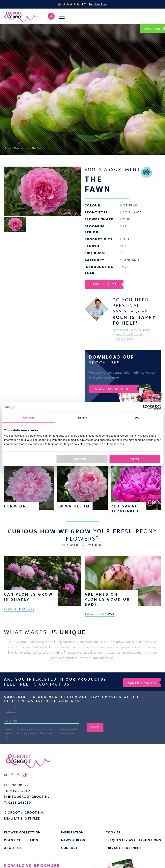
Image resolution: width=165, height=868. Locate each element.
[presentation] (117, 751)
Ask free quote (141, 718)
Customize (82, 459)
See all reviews (98, 4)
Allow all (135, 459)
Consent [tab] (28, 418)
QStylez (32, 855)
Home (8, 148)
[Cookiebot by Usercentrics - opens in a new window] (143, 407)
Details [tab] (83, 418)
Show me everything (83, 486)
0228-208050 (20, 839)
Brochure (151, 28)
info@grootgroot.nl (29, 833)
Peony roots (22, 148)
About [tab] (136, 418)
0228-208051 (124, 340)
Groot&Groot (13, 13)
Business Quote (105, 284)
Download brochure (115, 389)
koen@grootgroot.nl (130, 334)
